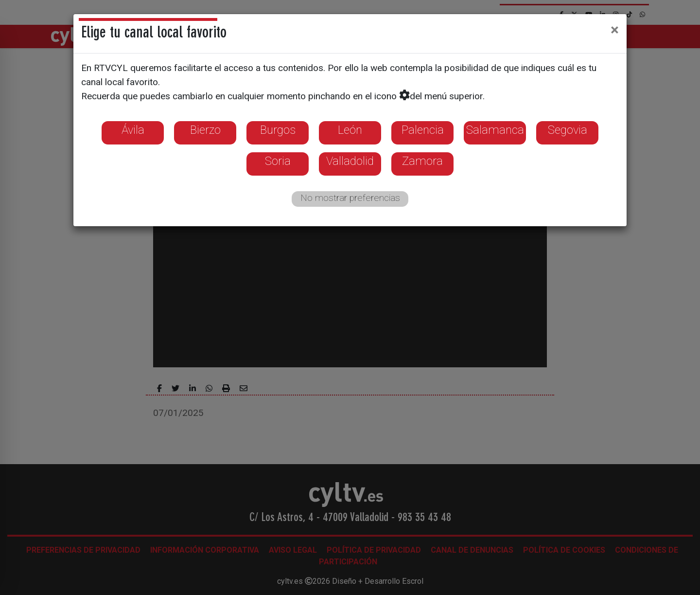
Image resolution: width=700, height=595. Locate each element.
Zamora (422, 161)
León (350, 130)
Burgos (278, 130)
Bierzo (205, 130)
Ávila (133, 130)
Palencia (423, 130)
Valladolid (350, 161)
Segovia (568, 130)
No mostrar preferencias (350, 198)
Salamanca (495, 130)
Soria (278, 161)
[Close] (615, 30)
